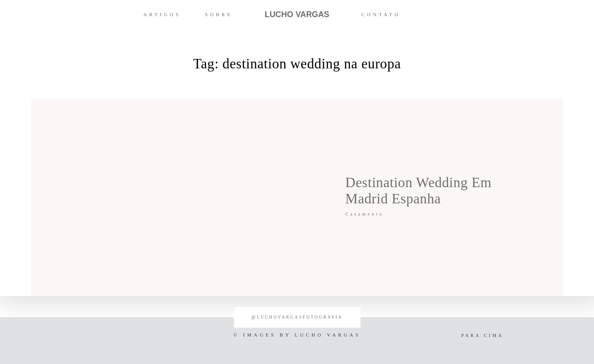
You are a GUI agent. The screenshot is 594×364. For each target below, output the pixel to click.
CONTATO (381, 14)
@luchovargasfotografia (297, 317)
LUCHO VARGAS (297, 14)
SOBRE (219, 14)
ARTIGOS (162, 14)
